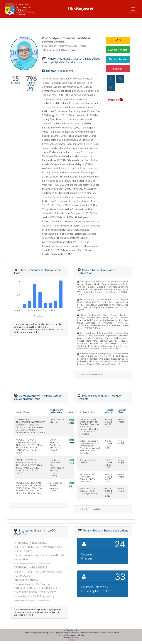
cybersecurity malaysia (57, 421)
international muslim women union (56, 487)
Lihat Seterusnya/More (92, 375)
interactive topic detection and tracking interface (88, 491)
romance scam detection (87, 461)
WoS (118, 40)
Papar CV (115, 100)
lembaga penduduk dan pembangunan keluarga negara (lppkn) (57, 468)
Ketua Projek (121, 420)
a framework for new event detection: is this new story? (88, 478)
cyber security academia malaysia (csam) (55, 445)
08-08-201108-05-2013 (109, 478)
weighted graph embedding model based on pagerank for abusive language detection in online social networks (89, 427)
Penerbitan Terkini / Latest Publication (97, 271)
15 (15, 79)
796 (31, 79)
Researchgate (118, 59)
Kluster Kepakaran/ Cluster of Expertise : (73, 58)
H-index (15, 83)
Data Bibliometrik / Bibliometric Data (38, 271)
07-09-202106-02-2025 (109, 423)
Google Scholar (118, 50)
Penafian (71, 640)
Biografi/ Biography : (59, 71)
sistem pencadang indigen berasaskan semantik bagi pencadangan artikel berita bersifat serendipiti (90, 447)
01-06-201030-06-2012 (109, 492)
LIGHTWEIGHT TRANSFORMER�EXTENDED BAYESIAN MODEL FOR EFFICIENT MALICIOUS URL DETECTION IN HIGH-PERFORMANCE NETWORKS (31, 426)
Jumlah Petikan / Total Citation (31, 87)
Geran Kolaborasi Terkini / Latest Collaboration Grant (37, 397)
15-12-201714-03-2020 (109, 464)
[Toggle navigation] (133, 9)
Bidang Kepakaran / (34, 532)
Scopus (118, 69)
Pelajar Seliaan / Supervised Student (105, 530)
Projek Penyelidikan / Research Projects (99, 397)
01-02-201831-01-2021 (109, 444)
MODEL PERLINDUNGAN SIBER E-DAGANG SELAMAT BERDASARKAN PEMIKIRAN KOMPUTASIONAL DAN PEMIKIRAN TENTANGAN (30, 488)
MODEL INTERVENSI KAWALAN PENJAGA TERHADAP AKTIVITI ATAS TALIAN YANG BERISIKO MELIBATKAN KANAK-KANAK (29, 446)
